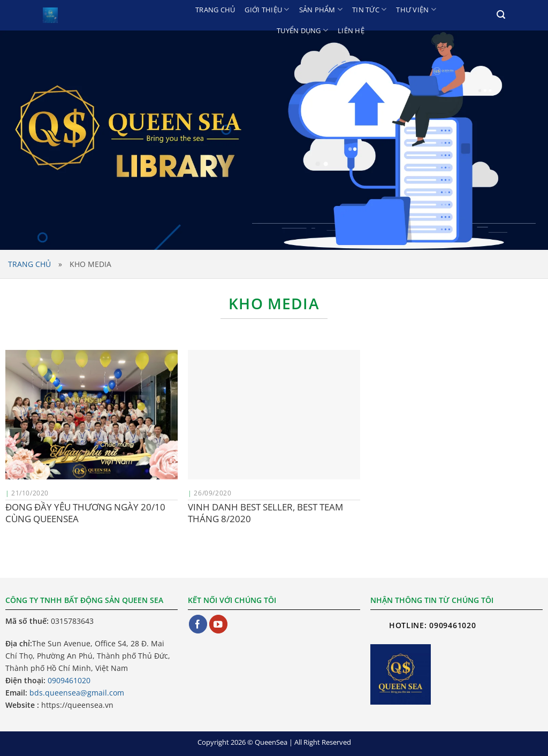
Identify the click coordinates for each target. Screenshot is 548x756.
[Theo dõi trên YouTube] (219, 624)
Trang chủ (215, 10)
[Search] (501, 15)
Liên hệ (351, 30)
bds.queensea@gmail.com (77, 693)
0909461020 (69, 680)
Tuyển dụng (302, 30)
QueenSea (271, 742)
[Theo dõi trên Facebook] (198, 624)
